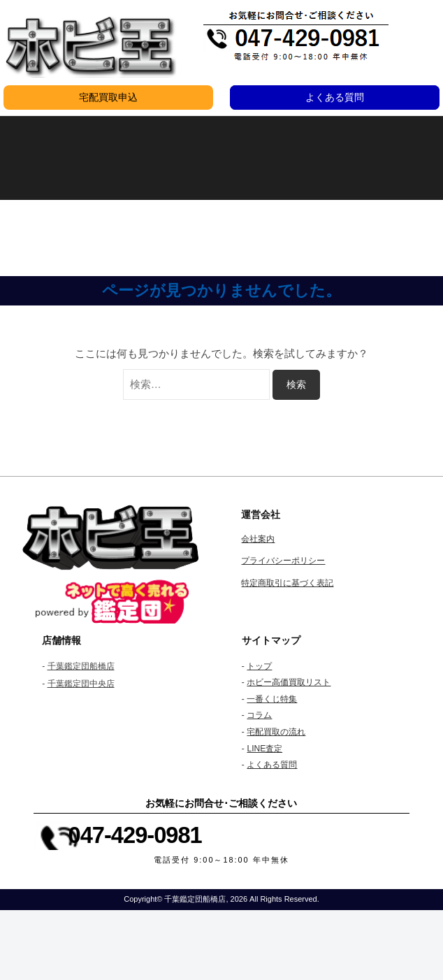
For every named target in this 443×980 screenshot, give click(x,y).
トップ (259, 666)
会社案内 (258, 539)
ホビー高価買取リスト (289, 682)
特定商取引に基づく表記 (287, 583)
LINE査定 (264, 749)
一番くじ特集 (272, 699)
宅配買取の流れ (276, 732)
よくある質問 (335, 97)
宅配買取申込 (108, 97)
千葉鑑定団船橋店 (81, 666)
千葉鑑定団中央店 (81, 684)
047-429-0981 (135, 835)
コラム (259, 715)
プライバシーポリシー (283, 561)
